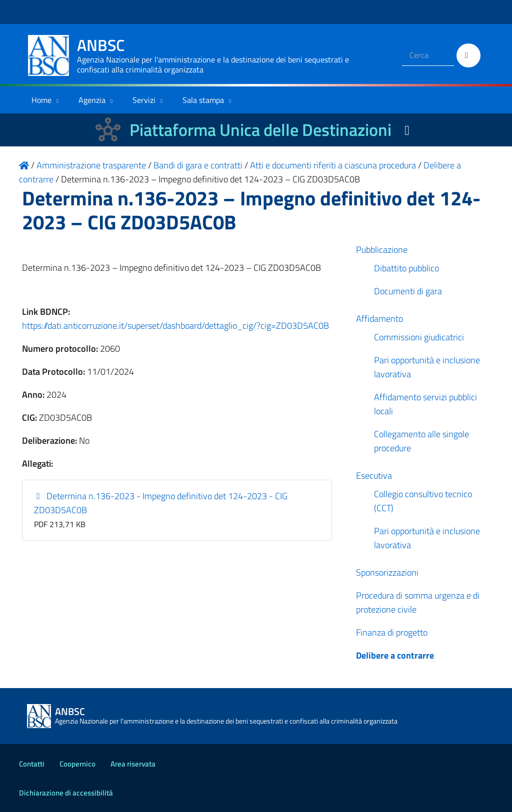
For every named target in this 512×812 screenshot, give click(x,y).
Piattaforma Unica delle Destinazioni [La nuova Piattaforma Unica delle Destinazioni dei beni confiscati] (260, 130)
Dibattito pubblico (406, 268)
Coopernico (77, 764)
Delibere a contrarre (395, 655)
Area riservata (133, 764)
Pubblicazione (382, 250)
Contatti (32, 764)
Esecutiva (374, 475)
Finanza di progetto (392, 632)
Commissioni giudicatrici (419, 337)
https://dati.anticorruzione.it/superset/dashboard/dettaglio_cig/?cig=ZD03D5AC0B (175, 326)
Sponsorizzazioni (387, 572)
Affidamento (379, 319)
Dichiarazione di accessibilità (66, 793)
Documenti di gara (408, 291)
